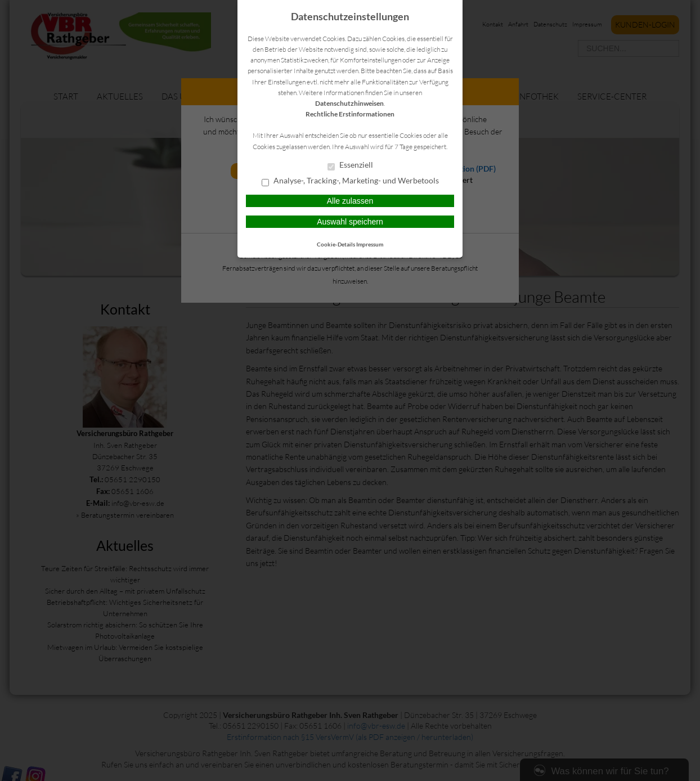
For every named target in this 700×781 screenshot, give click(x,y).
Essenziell (350, 165)
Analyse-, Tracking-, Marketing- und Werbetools (350, 181)
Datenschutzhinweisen (349, 103)
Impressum (370, 244)
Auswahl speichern (350, 222)
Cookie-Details (336, 244)
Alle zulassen (350, 201)
